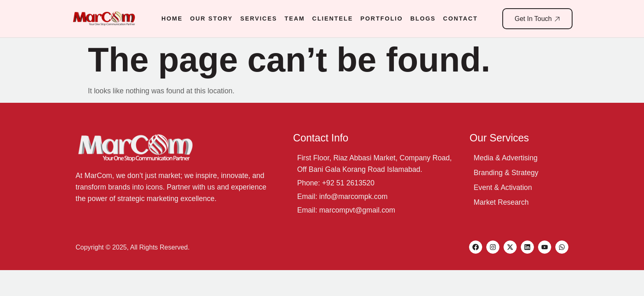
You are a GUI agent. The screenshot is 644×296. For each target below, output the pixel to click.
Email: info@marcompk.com (342, 197)
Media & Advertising (506, 158)
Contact (460, 18)
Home (172, 18)
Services (259, 18)
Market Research (501, 202)
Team (295, 18)
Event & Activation (503, 187)
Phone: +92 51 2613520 (336, 183)
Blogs (423, 18)
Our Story (212, 18)
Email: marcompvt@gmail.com (346, 210)
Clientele (332, 18)
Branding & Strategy (506, 173)
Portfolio (382, 18)
